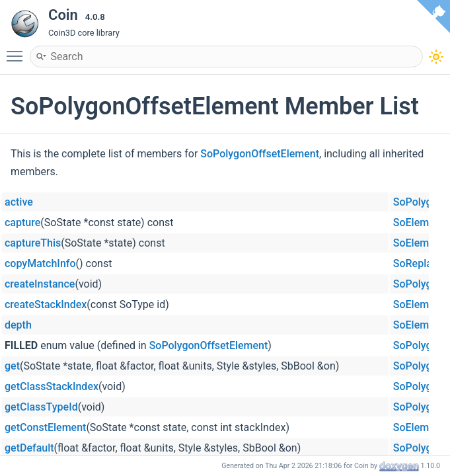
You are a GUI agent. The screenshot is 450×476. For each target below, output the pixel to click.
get (12, 366)
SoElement (419, 222)
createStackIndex (46, 304)
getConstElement (45, 427)
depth (18, 325)
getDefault (29, 448)
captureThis (33, 243)
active (19, 202)
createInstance (40, 284)
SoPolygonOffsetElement (260, 154)
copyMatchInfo (40, 263)
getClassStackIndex (52, 386)
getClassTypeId (41, 407)
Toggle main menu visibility (18, 50)
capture (22, 222)
